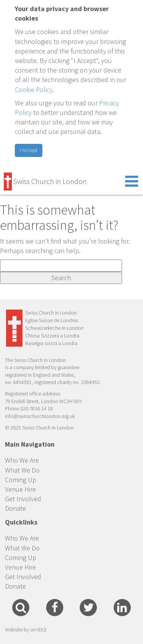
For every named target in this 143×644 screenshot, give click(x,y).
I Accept (29, 150)
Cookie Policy (34, 90)
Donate (15, 508)
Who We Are (22, 460)
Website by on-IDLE (26, 629)
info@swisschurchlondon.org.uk (40, 416)
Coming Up (21, 480)
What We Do (22, 470)
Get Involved (23, 499)
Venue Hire (20, 489)
